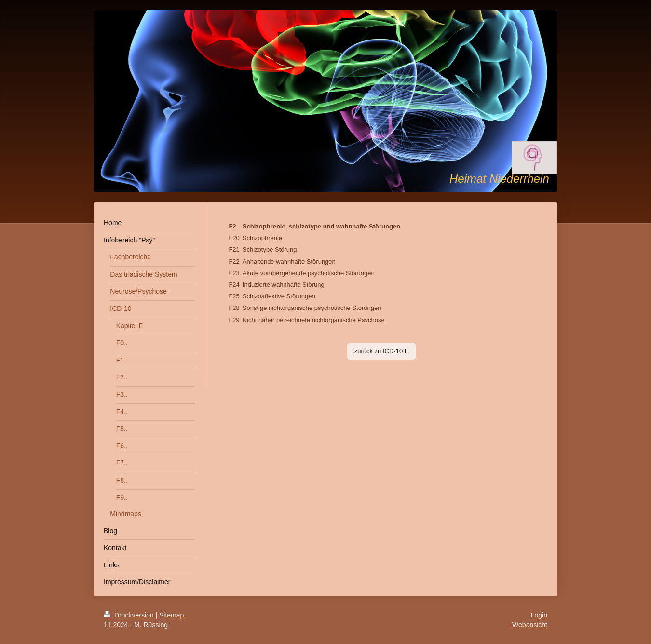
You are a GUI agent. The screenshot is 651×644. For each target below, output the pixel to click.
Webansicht (530, 625)
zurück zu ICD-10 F (381, 351)
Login (539, 615)
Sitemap (171, 615)
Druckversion (129, 615)
